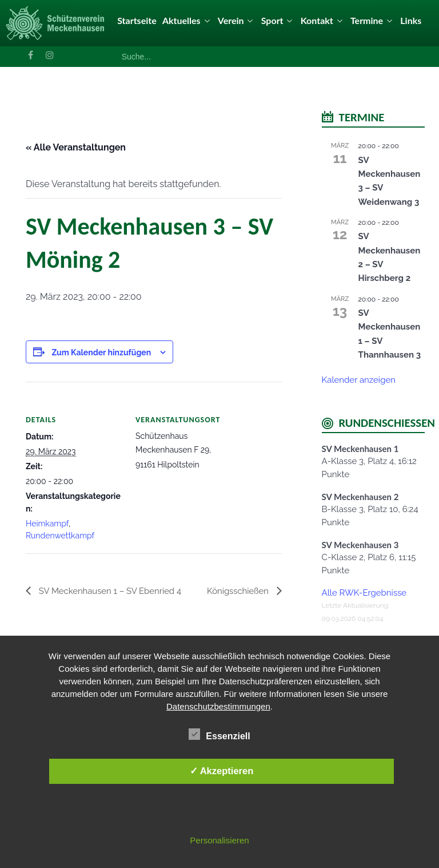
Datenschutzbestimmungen (218, 706)
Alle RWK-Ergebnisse (364, 593)
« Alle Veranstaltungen (76, 147)
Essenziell (219, 734)
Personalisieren (219, 840)
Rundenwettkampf (60, 536)
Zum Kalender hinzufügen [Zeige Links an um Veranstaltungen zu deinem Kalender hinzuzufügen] (101, 352)
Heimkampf (47, 524)
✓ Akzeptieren (222, 771)
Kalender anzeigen (359, 380)
